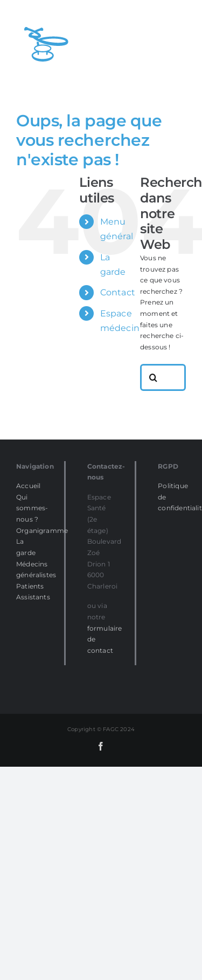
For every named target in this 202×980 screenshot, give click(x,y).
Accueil (28, 486)
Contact (118, 292)
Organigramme (42, 530)
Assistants (33, 597)
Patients (30, 586)
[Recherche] (154, 377)
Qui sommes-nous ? (32, 508)
